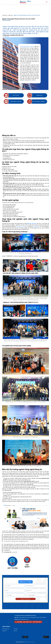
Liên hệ (15, 631)
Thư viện (16, 629)
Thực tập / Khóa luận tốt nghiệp (10, 171)
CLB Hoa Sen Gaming (21, 226)
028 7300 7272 (27, 622)
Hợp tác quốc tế (5, 629)
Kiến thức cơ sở (7, 168)
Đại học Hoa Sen (32, 223)
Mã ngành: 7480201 (36, 102)
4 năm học (35, 95)
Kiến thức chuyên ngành (9, 169)
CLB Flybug (36, 226)
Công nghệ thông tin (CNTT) (27, 47)
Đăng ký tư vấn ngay (26, 599)
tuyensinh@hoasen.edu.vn (23, 619)
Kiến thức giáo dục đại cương (10, 166)
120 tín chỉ (11, 95)
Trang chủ (5, 15)
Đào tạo (10, 15)
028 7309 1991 (37, 622)
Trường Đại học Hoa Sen (30, 642)
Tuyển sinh (4, 631)
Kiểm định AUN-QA (13, 102)
